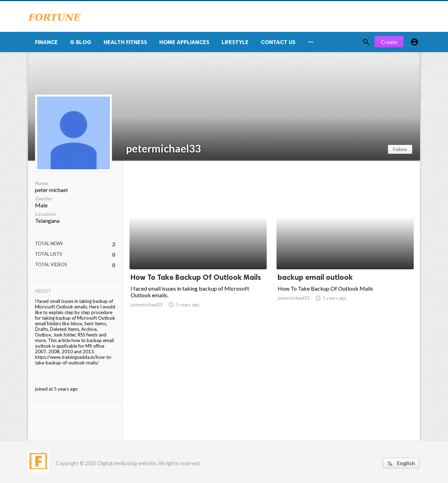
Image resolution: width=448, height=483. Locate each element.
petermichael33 (163, 148)
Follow (400, 149)
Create (389, 42)
